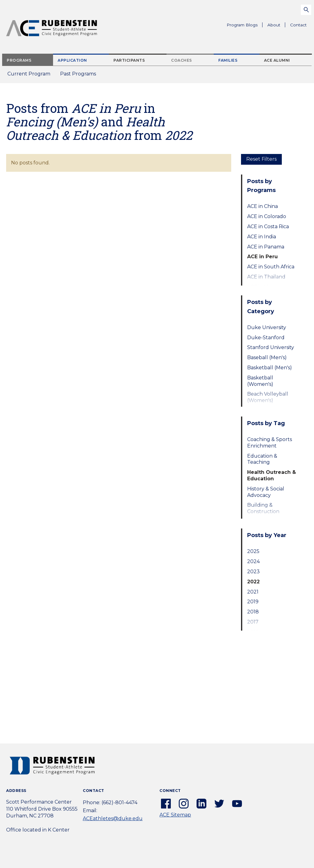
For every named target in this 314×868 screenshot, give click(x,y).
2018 (253, 612)
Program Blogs (242, 25)
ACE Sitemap (175, 815)
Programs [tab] (19, 60)
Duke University (267, 327)
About (276, 26)
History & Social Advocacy (266, 492)
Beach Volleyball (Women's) (268, 397)
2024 (253, 561)
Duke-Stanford (266, 338)
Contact (298, 25)
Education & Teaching (262, 459)
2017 (253, 622)
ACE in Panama (266, 247)
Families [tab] (228, 60)
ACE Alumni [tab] (277, 60)
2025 (253, 551)
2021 (253, 592)
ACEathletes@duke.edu (113, 818)
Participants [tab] (129, 60)
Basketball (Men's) (270, 368)
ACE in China (262, 206)
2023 (253, 572)
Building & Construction (263, 508)
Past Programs (80, 76)
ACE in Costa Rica (268, 227)
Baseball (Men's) (267, 357)
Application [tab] (72, 60)
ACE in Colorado (267, 216)
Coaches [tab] (182, 60)
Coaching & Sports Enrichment (270, 443)
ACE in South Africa (271, 267)
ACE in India (262, 237)
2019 (253, 602)
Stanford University (271, 347)
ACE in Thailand (266, 277)
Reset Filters (261, 159)
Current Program (29, 74)
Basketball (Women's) (260, 381)
